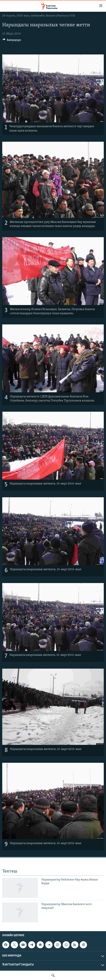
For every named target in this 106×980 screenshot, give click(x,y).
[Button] (12, 41)
